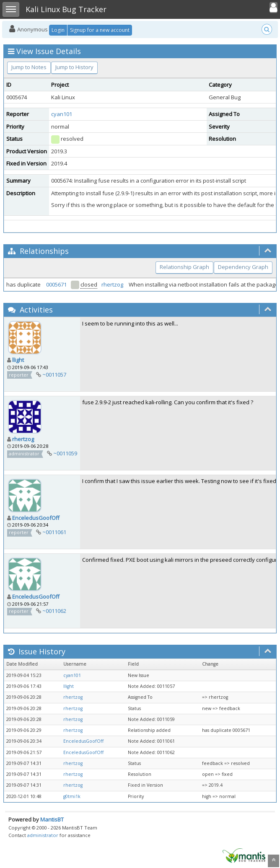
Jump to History (74, 67)
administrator (43, 835)
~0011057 (54, 375)
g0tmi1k (72, 796)
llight (18, 360)
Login (58, 30)
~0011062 (54, 611)
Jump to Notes (29, 67)
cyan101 (62, 114)
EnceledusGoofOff (36, 518)
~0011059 (65, 453)
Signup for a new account (100, 30)
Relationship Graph (184, 267)
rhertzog (112, 284)
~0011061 (54, 532)
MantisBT (52, 819)
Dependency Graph (243, 267)
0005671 (56, 284)
